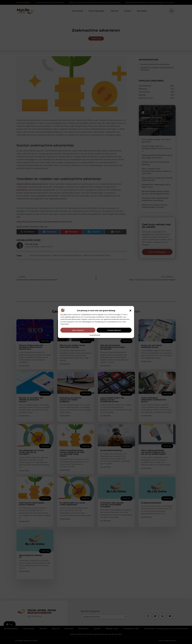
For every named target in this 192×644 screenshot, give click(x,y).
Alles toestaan (78, 330)
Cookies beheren (114, 330)
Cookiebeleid (95, 335)
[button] (130, 311)
